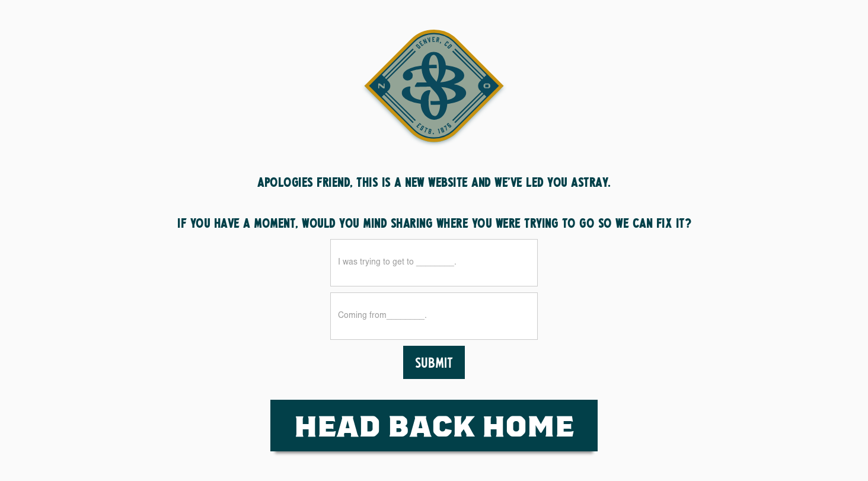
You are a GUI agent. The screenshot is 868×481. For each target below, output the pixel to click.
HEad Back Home (434, 425)
